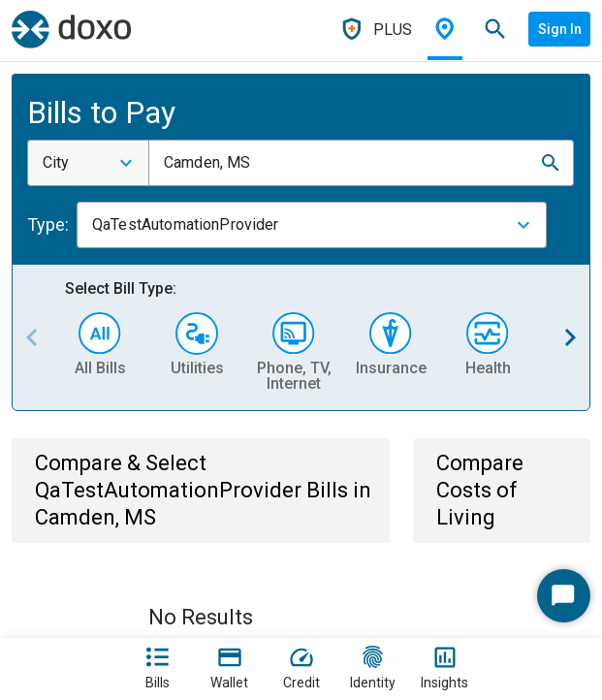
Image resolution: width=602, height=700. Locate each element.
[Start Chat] (564, 596)
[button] (551, 163)
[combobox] (88, 163)
